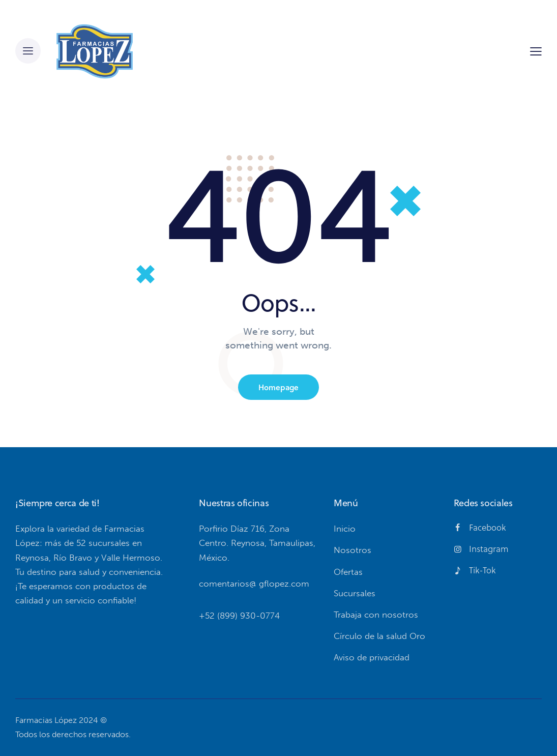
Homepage (278, 387)
